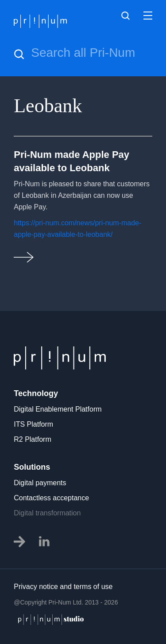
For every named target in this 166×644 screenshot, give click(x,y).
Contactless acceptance (51, 498)
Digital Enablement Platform (58, 409)
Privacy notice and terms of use (63, 587)
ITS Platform (33, 424)
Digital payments (40, 483)
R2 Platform (32, 439)
